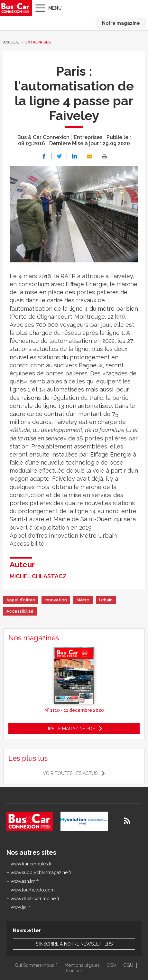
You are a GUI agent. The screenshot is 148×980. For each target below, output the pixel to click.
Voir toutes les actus (70, 773)
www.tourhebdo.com (33, 890)
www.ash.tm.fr (25, 881)
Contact (74, 971)
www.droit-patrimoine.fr (35, 899)
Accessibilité (20, 611)
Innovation (56, 600)
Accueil (11, 42)
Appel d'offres (21, 600)
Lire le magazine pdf (70, 729)
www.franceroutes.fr (31, 864)
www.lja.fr (20, 907)
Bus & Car (15, 8)
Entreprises (38, 42)
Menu (55, 8)
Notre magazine (121, 23)
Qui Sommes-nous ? (36, 965)
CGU (128, 965)
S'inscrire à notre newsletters (74, 944)
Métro (83, 600)
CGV (111, 965)
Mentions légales (82, 965)
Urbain (106, 600)
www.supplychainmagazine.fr (41, 872)
